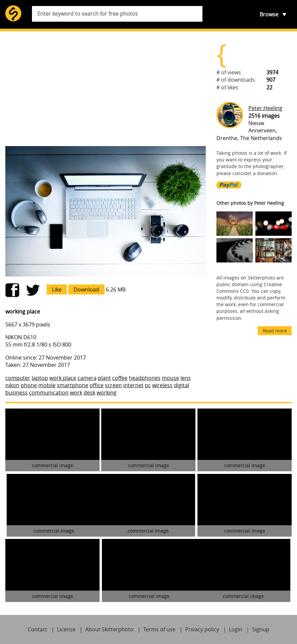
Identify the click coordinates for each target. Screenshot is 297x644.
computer (18, 378)
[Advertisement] (106, 89)
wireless (162, 385)
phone (29, 385)
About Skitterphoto (109, 629)
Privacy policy (202, 629)
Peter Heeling (265, 108)
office (97, 385)
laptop (40, 378)
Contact (37, 629)
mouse (170, 378)
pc (148, 385)
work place (63, 378)
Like (57, 289)
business (16, 393)
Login (236, 629)
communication (49, 393)
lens (186, 378)
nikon (12, 385)
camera (87, 378)
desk (89, 393)
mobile (47, 385)
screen (113, 385)
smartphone (73, 385)
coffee (120, 378)
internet (133, 385)
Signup (261, 629)
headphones (145, 378)
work (76, 393)
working (107, 393)
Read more (275, 331)
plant (104, 378)
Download (86, 289)
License (66, 629)
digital (181, 385)
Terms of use (159, 629)
